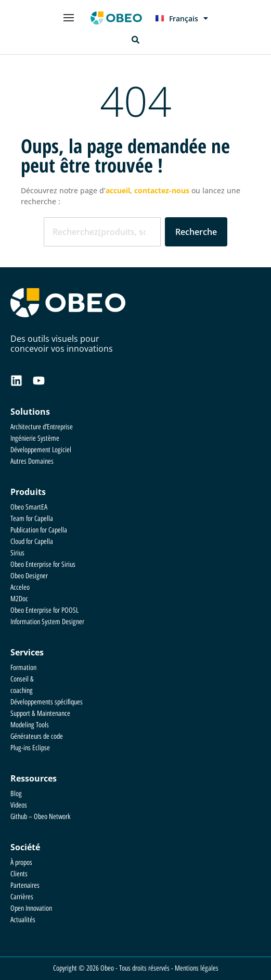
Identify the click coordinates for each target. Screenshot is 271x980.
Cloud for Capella (32, 542)
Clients (19, 874)
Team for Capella (32, 519)
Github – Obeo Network (40, 817)
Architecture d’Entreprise (42, 427)
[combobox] (102, 232)
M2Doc (19, 599)
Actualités (23, 920)
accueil (118, 190)
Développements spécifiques (47, 702)
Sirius (17, 553)
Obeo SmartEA (29, 507)
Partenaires (25, 885)
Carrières (22, 897)
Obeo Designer (29, 576)
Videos (19, 805)
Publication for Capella (39, 530)
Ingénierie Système (35, 438)
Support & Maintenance (40, 714)
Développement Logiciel (41, 450)
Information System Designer (47, 622)
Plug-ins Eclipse (30, 748)
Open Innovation (31, 908)
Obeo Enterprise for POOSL (44, 610)
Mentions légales (197, 968)
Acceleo (20, 587)
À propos (21, 863)
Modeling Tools (30, 725)
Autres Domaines (32, 461)
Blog (16, 794)
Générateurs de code (37, 736)
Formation (23, 668)
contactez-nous (162, 190)
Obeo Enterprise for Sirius (43, 565)
